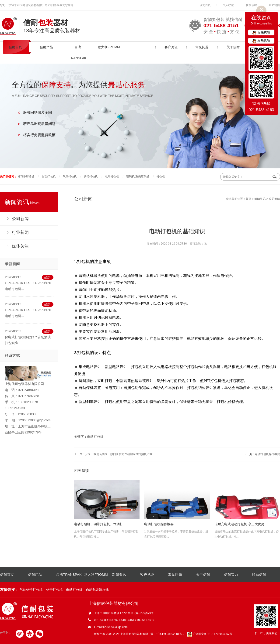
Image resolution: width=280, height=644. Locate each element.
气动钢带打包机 (31, 590)
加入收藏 (228, 5)
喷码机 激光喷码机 (138, 177)
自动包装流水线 (97, 590)
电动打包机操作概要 (267, 454)
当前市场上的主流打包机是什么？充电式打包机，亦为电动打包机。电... (247, 509)
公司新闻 (274, 199)
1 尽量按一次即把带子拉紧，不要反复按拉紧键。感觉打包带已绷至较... (177, 509)
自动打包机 (49, 177)
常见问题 (202, 47)
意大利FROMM (109, 47)
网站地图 (274, 5)
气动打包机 (70, 177)
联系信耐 (251, 5)
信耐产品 (46, 47)
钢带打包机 (91, 177)
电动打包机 (112, 177)
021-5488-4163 (261, 110)
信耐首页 (15, 47)
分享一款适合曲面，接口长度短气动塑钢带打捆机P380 (119, 454)
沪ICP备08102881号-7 (171, 634)
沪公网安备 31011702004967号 (210, 634)
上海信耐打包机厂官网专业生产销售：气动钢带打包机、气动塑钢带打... (107, 509)
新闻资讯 (140, 47)
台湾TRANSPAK (78, 53)
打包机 (161, 177)
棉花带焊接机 (26, 177)
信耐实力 (231, 574)
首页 (248, 199)
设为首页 (205, 5)
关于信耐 (233, 47)
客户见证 (171, 47)
